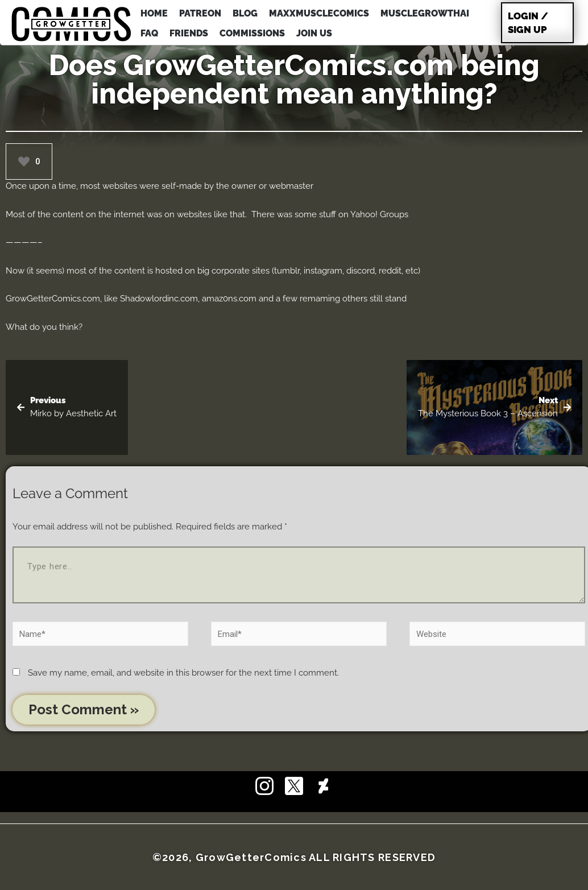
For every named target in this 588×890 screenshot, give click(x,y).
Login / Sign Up (528, 23)
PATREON (200, 13)
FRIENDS (189, 33)
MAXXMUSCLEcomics (319, 13)
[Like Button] (24, 162)
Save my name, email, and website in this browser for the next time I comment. (183, 673)
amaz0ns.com (229, 299)
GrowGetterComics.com (53, 299)
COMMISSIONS (252, 33)
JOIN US (314, 33)
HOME (154, 13)
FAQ (149, 33)
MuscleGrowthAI (425, 13)
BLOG (245, 13)
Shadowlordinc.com (159, 299)
